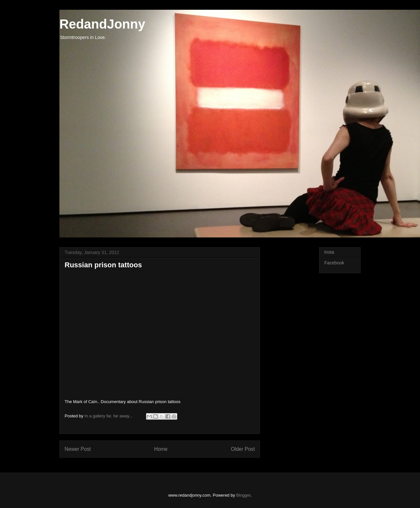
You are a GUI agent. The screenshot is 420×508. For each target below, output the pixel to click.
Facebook (334, 263)
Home (161, 449)
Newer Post (78, 449)
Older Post (243, 449)
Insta (329, 252)
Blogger (243, 495)
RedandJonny (102, 24)
